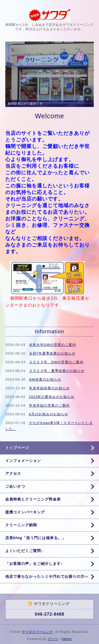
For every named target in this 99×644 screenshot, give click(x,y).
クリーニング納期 (21, 525)
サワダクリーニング (37, 632)
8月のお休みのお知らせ (49, 414)
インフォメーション (23, 461)
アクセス (13, 473)
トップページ (17, 448)
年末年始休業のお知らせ (49, 388)
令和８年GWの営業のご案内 (53, 345)
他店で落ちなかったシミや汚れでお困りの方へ (47, 576)
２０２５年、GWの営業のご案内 (56, 362)
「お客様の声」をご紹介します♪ (34, 564)
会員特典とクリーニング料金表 (33, 499)
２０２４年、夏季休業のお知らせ (57, 371)
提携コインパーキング (25, 512)
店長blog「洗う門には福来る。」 (36, 538)
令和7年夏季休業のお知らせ (52, 353)
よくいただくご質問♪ (24, 551)
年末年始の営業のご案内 (49, 405)
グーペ (53, 639)
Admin (67, 639)
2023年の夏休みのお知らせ (52, 397)
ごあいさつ (15, 486)
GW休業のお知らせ (45, 379)
